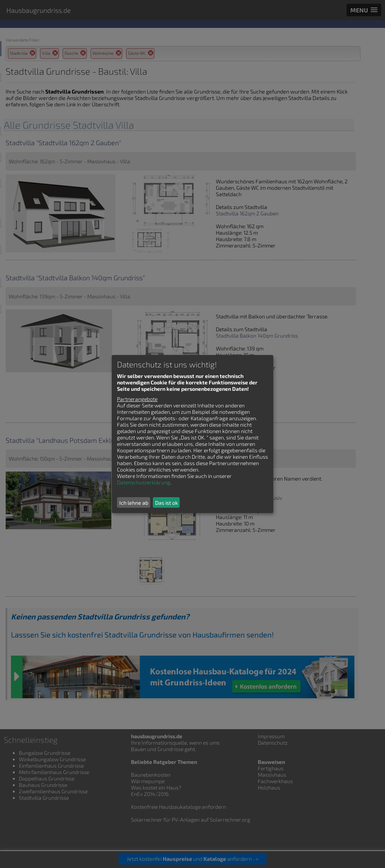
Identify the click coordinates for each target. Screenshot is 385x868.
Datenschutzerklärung (144, 482)
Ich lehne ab (134, 503)
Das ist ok (166, 503)
